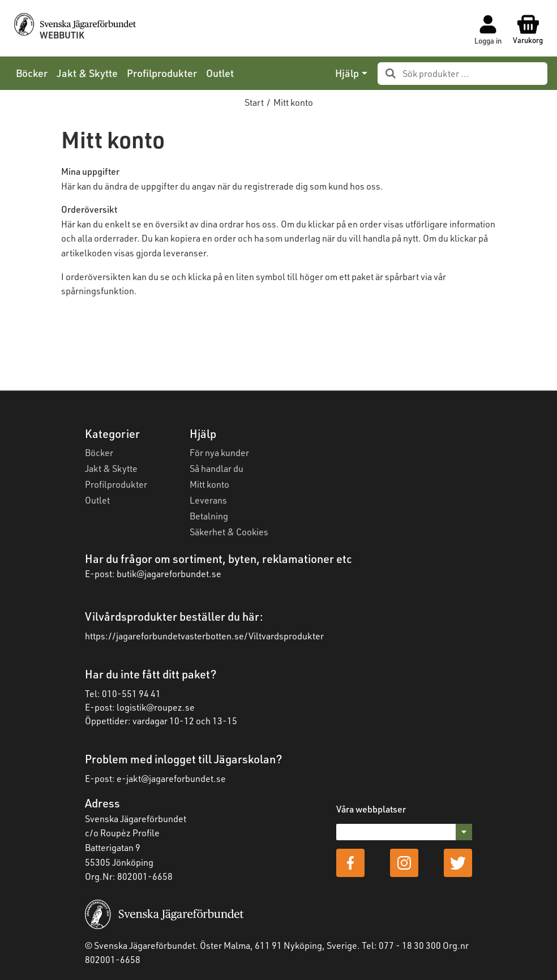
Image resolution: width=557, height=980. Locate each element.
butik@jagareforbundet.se (169, 573)
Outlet (220, 73)
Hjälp (347, 73)
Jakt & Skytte (87, 73)
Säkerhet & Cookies (229, 532)
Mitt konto (209, 484)
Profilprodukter (162, 73)
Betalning (209, 516)
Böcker (32, 73)
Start (254, 102)
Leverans (208, 500)
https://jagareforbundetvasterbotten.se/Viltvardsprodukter (204, 636)
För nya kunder (219, 452)
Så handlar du (217, 468)
